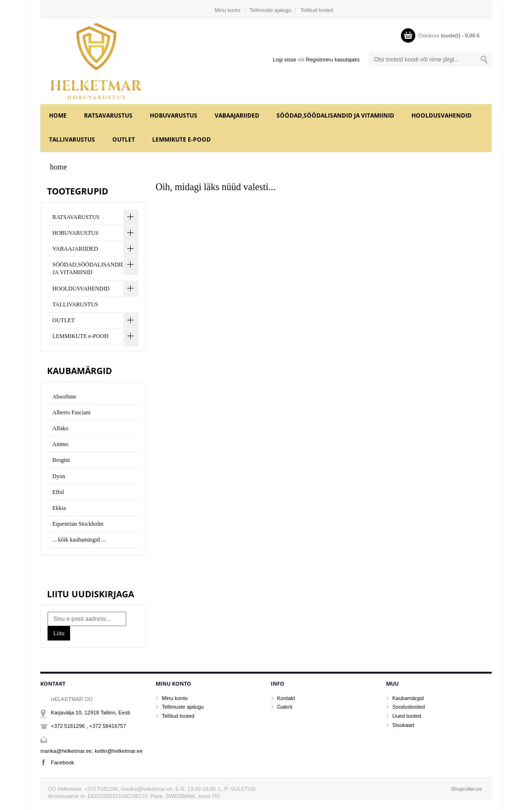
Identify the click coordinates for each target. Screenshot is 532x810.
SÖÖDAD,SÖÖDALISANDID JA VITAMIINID (335, 115)
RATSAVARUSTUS (108, 115)
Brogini (61, 460)
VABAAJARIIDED (237, 115)
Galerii (285, 707)
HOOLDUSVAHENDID (441, 115)
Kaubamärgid (408, 698)
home (58, 115)
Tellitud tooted (317, 10)
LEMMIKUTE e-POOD (181, 139)
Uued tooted (407, 716)
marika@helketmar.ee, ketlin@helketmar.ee (91, 751)
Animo (60, 444)
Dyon (59, 476)
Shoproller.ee (466, 789)
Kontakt (286, 698)
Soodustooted (409, 707)
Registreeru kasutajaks (333, 60)
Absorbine (64, 397)
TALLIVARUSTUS (72, 139)
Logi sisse (284, 60)
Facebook (62, 762)
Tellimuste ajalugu (271, 10)
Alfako (60, 428)
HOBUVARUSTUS (174, 115)
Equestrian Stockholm (78, 524)
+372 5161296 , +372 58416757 (89, 726)
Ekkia (59, 508)
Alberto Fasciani (72, 412)
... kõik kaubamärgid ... (79, 540)
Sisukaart (403, 725)
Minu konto (228, 10)
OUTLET (124, 139)
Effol (58, 492)
